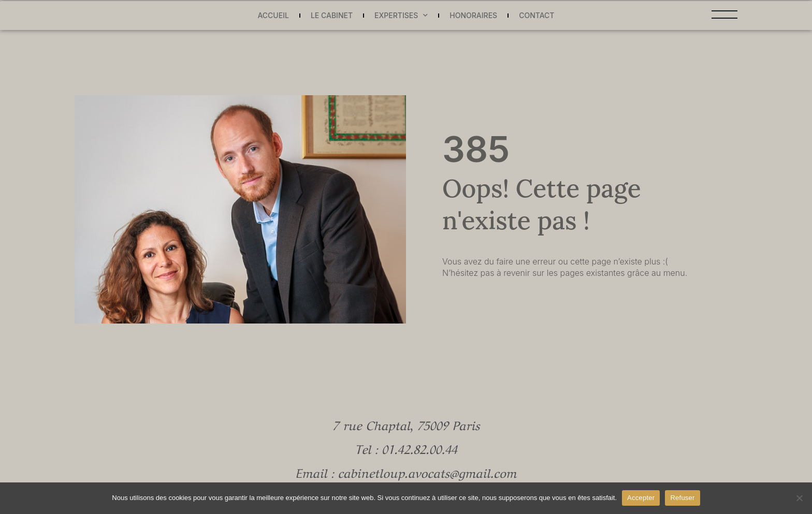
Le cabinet (332, 15)
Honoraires (473, 15)
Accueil (273, 15)
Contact (536, 15)
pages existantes (593, 273)
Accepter (641, 498)
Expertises (401, 16)
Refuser (682, 498)
